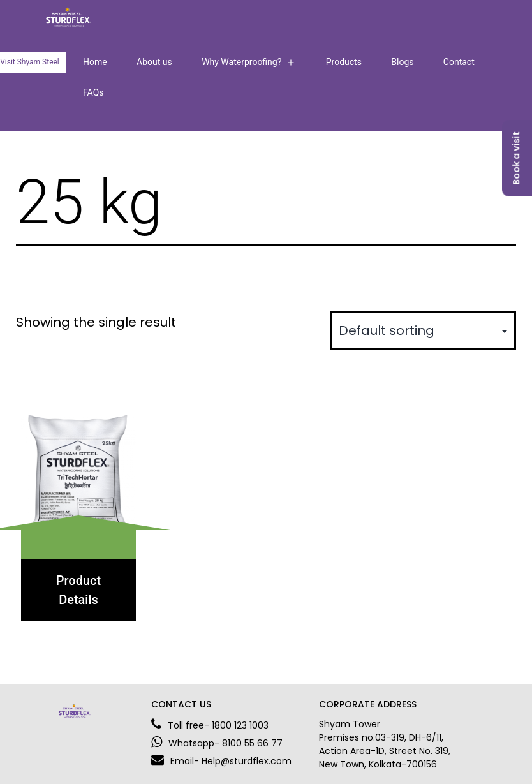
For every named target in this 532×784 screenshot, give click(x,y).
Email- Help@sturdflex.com (221, 761)
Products (344, 62)
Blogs (402, 62)
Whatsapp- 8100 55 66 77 (217, 743)
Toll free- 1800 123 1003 (210, 725)
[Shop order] (423, 330)
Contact (459, 62)
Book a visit (516, 158)
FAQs (93, 92)
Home (95, 62)
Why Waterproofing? (241, 62)
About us (154, 62)
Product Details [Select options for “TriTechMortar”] (78, 590)
